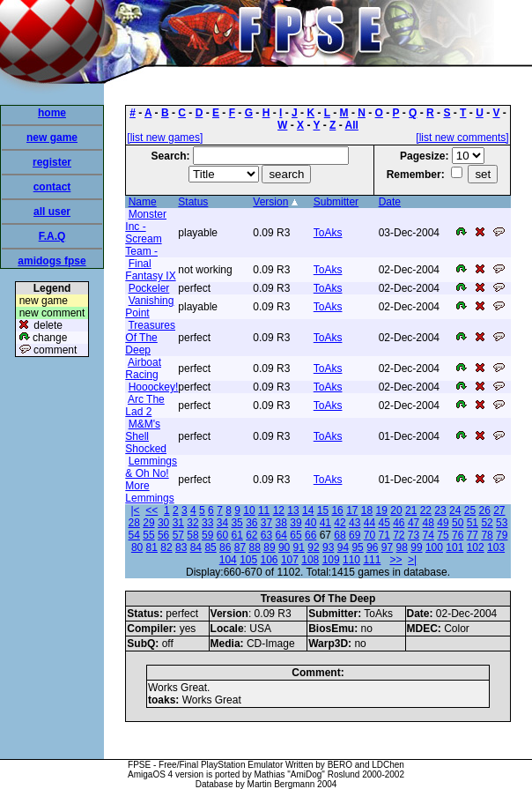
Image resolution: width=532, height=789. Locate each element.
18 (367, 510)
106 (270, 560)
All (352, 125)
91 (299, 547)
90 (284, 547)
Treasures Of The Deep (150, 338)
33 (207, 523)
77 (473, 535)
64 (281, 535)
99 (416, 547)
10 (249, 510)
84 (196, 547)
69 (355, 535)
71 (384, 535)
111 (372, 560)
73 (414, 535)
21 (411, 510)
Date (390, 202)
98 (402, 547)
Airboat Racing (143, 368)
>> (395, 560)
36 (251, 523)
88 (255, 547)
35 (236, 523)
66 (310, 535)
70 (369, 535)
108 (310, 560)
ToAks (328, 233)
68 (340, 535)
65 (296, 535)
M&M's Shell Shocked (146, 436)
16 (337, 510)
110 (351, 560)
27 (499, 510)
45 (384, 523)
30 (163, 523)
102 (476, 547)
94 (343, 547)
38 (281, 523)
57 (178, 535)
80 (137, 547)
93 (328, 547)
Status (193, 202)
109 (331, 560)
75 (443, 535)
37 (266, 523)
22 (426, 510)
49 (443, 523)
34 (222, 523)
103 (496, 547)
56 (163, 535)
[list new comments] (462, 138)
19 (382, 510)
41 (325, 523)
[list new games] (165, 138)
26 (484, 510)
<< (151, 510)
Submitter (336, 202)
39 (296, 523)
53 (502, 523)
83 (181, 547)
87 (240, 547)
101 (454, 547)
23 (440, 510)
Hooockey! (154, 387)
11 (264, 510)
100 (434, 547)
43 (355, 523)
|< (135, 510)
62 (251, 535)
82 (166, 547)
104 (228, 560)
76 (458, 535)
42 (340, 523)
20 (396, 510)
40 (310, 523)
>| (412, 560)
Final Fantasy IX (150, 270)
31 (178, 523)
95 (357, 547)
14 (308, 510)
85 (210, 547)
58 (192, 535)
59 (207, 535)
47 (414, 523)
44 (369, 523)
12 (279, 510)
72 (399, 535)
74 (429, 535)
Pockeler (149, 288)
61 (236, 535)
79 (502, 535)
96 (372, 547)
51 (473, 523)
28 (134, 523)
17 (352, 510)
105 (248, 560)
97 (387, 547)
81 (152, 547)
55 (148, 535)
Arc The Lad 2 (144, 406)
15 (323, 510)
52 (487, 523)
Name (143, 202)
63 (266, 535)
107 (290, 560)
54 (134, 535)
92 (313, 547)
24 (455, 510)
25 (470, 510)
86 (225, 547)
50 (458, 523)
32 (192, 523)
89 (269, 547)
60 (222, 535)
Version (270, 202)
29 (148, 523)
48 (429, 523)
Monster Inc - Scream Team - (146, 233)
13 (293, 510)
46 (399, 523)
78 (487, 535)
